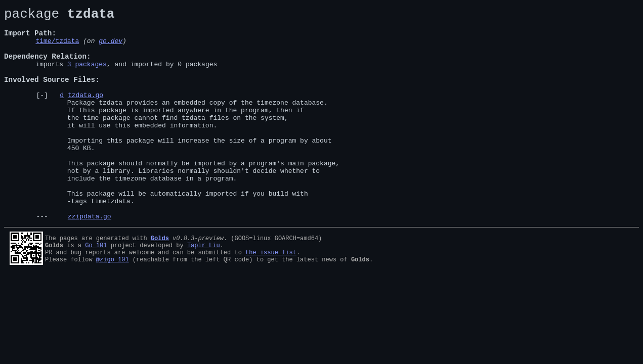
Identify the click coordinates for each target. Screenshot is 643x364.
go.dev (111, 48)
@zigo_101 (113, 305)
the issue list (271, 296)
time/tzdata (57, 48)
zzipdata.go (90, 258)
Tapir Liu (204, 287)
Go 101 (96, 287)
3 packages (87, 76)
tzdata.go (85, 113)
